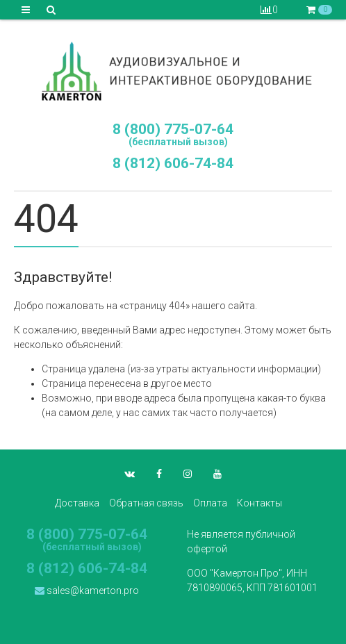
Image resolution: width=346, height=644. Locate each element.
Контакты (259, 503)
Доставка (77, 503)
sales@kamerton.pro (87, 591)
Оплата (210, 503)
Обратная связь (146, 503)
